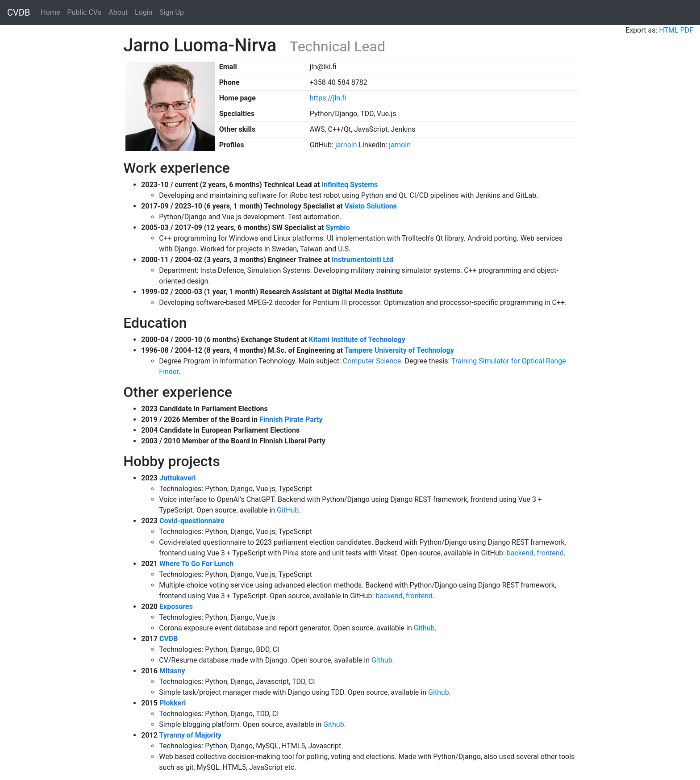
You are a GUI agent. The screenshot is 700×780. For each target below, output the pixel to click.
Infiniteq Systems (350, 185)
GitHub (288, 510)
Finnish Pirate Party (291, 419)
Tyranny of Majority (191, 735)
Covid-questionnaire (192, 521)
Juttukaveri (177, 478)
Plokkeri (173, 703)
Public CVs (84, 12)
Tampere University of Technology (399, 350)
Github (424, 628)
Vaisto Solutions (371, 206)
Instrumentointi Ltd (362, 260)
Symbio (338, 227)
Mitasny (172, 671)
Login (144, 12)
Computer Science (372, 361)
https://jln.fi (328, 98)
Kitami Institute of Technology (357, 340)
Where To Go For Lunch (196, 564)
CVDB (19, 13)
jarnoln (346, 145)
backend (520, 553)
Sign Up (172, 12)
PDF (687, 30)
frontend (550, 553)
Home (50, 12)
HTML (669, 30)
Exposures (176, 607)
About (118, 12)
